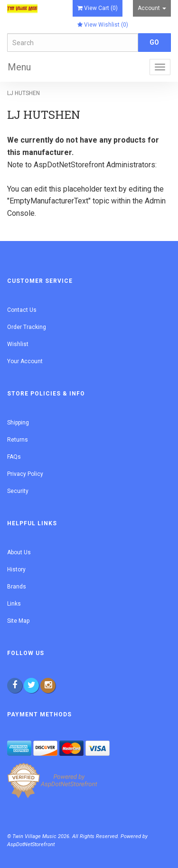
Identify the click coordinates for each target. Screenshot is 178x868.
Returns (18, 440)
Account (152, 8)
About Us (19, 552)
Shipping (18, 423)
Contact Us (22, 310)
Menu (19, 67)
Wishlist (18, 344)
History (16, 569)
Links (14, 604)
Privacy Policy (25, 474)
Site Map (18, 621)
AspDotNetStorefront (69, 165)
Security (18, 491)
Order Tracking (27, 327)
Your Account (25, 361)
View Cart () (98, 8)
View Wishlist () (103, 25)
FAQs (14, 457)
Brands (17, 587)
